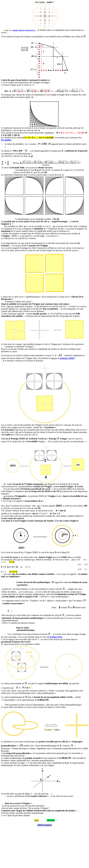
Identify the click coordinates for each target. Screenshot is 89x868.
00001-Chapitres (45, 825)
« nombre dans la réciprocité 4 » (24, 30)
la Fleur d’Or (56, 637)
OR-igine (51, 820)
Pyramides (6, 140)
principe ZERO (67, 358)
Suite (37, 820)
